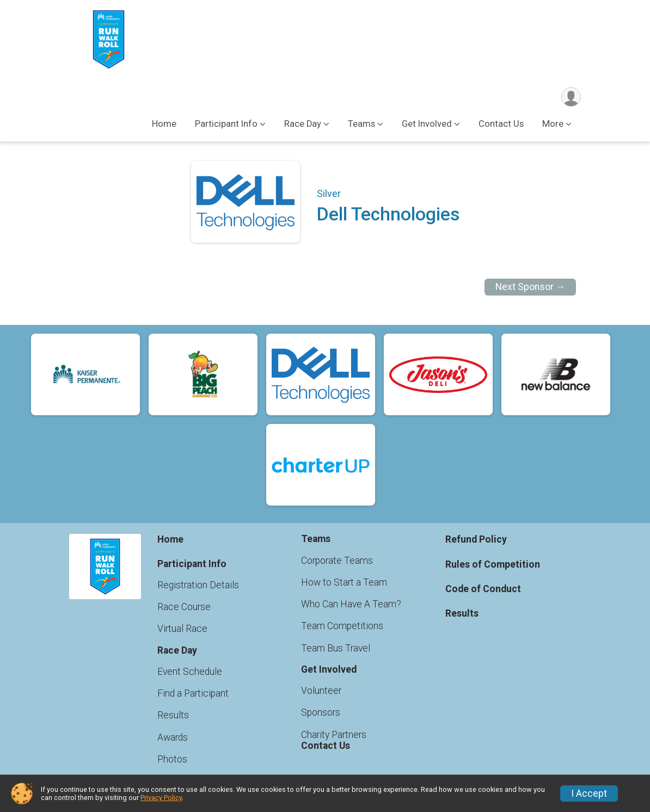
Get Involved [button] (427, 124)
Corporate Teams (337, 561)
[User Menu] (571, 97)
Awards (173, 737)
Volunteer (321, 691)
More (553, 124)
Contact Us (501, 124)
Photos (172, 759)
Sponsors (321, 713)
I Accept (589, 793)
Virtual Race (182, 629)
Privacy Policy (161, 798)
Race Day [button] (303, 124)
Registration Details (198, 585)
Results (173, 716)
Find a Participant (193, 693)
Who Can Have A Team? (351, 604)
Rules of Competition (493, 564)
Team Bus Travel (336, 648)
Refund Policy (476, 540)
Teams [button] (361, 124)
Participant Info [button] (226, 124)
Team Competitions (342, 626)
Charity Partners (334, 735)
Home (164, 124)
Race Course (184, 607)
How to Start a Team (344, 582)
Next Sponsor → (531, 287)
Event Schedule (190, 672)
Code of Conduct (483, 589)
